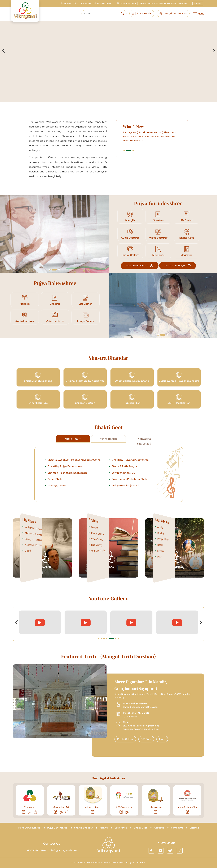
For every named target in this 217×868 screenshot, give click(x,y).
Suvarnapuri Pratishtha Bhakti (130, 493)
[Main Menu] (198, 14)
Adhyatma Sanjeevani (125, 500)
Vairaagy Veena (57, 500)
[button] (139, 150)
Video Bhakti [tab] (108, 453)
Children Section (85, 399)
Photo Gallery (140, 739)
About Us (159, 828)
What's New (148, 127)
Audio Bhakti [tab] (73, 453)
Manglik (130, 216)
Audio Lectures (130, 234)
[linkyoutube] (161, 851)
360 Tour (161, 739)
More (177, 739)
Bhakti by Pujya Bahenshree (65, 481)
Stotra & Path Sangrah (125, 481)
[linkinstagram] (180, 851)
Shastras (158, 216)
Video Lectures (158, 234)
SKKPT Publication (179, 399)
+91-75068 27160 (36, 850)
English (198, 3)
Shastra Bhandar (83, 828)
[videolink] (40, 622)
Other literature (38, 399)
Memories (158, 251)
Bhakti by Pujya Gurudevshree (130, 474)
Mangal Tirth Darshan (173, 13)
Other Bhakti (56, 493)
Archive (104, 828)
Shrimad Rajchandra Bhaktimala (68, 487)
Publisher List (132, 399)
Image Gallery (130, 251)
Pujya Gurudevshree (29, 828)
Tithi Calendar (142, 13)
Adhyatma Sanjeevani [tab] (144, 456)
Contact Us (177, 828)
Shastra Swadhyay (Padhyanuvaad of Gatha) (75, 474)
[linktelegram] (170, 851)
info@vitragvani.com (64, 850)
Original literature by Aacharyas (85, 377)
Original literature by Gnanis (132, 377)
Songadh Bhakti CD (123, 487)
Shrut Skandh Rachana (38, 377)
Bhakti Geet (187, 234)
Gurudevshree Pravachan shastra (179, 377)
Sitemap (195, 828)
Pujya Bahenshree (57, 828)
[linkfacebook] (151, 851)
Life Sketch (186, 216)
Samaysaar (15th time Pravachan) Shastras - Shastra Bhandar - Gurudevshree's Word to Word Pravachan (164, 136)
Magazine (186, 251)
